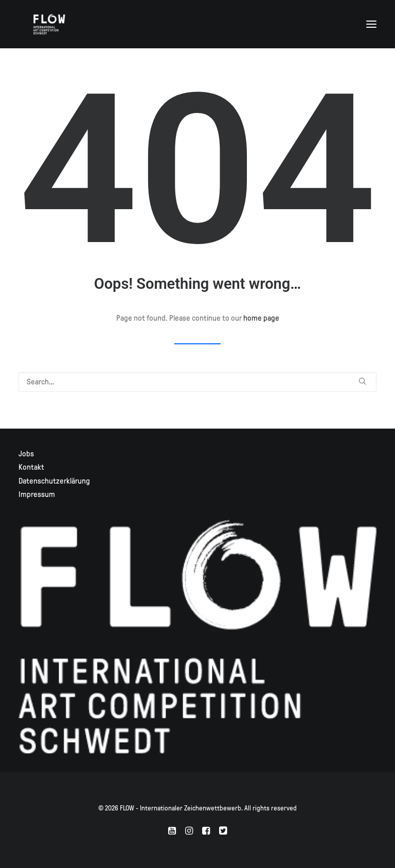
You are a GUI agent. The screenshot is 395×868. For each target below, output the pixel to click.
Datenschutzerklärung (54, 481)
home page (261, 318)
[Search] (197, 382)
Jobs (26, 454)
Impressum (37, 494)
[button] (371, 24)
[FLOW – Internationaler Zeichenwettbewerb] (49, 24)
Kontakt (31, 467)
